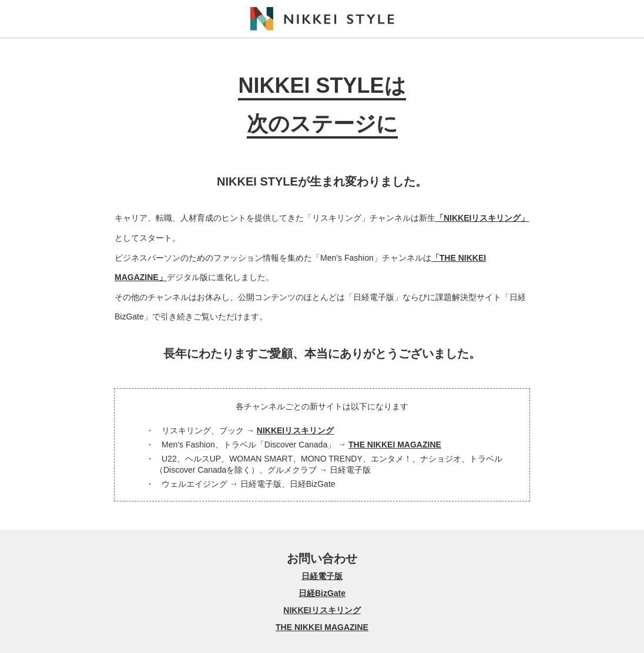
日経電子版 (322, 576)
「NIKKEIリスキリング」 (482, 218)
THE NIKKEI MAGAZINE (395, 445)
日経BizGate (322, 593)
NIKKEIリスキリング (295, 430)
